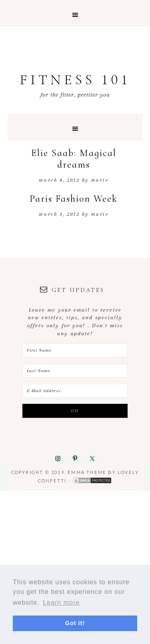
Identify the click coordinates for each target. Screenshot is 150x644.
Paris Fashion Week (74, 199)
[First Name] (75, 350)
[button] (75, 13)
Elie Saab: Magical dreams (74, 159)
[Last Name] (75, 371)
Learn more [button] (61, 602)
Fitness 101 (75, 80)
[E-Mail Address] (75, 391)
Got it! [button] (75, 623)
